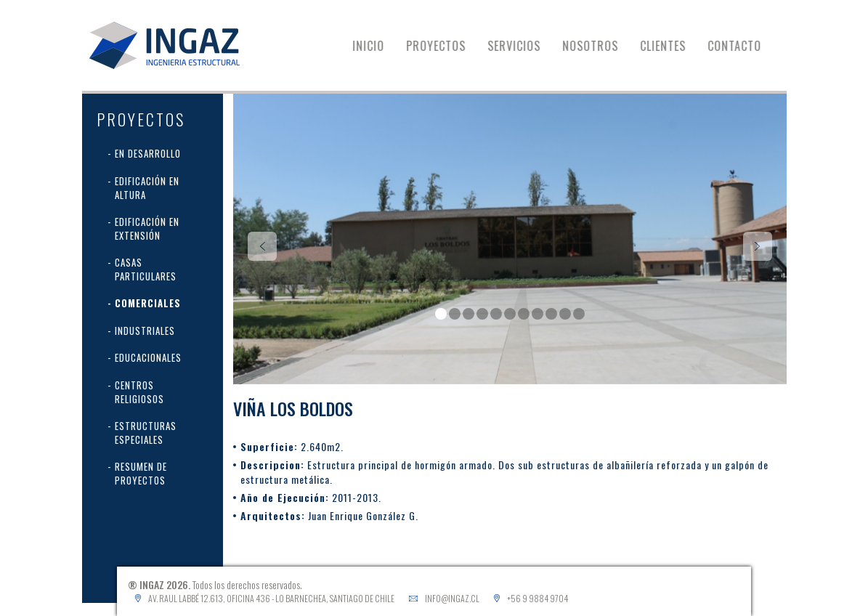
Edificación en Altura (147, 188)
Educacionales (148, 357)
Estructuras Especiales (146, 433)
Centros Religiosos (139, 392)
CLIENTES (672, 46)
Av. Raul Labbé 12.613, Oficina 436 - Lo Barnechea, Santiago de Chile (271, 598)
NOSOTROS (600, 46)
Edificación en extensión (147, 228)
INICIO (378, 46)
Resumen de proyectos (141, 473)
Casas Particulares (146, 269)
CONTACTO (744, 46)
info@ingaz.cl (452, 598)
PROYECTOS (445, 46)
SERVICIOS (523, 46)
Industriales (145, 331)
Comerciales (148, 303)
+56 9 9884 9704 (538, 598)
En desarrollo (148, 153)
